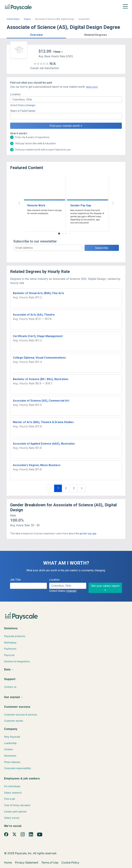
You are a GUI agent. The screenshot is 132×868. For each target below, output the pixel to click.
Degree (27, 19)
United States (13, 19)
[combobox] (66, 100)
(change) (30, 105)
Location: (16, 94)
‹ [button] (19, 203)
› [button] (113, 203)
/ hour (57, 52)
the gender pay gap (86, 533)
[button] (36, 34)
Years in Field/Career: (23, 111)
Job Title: (16, 580)
